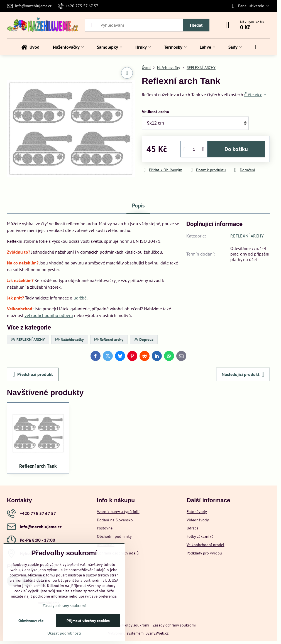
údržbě (80, 298)
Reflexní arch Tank (38, 466)
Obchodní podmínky (114, 536)
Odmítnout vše (31, 621)
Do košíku (236, 149)
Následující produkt (243, 374)
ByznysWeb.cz (157, 633)
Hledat (196, 25)
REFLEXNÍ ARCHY (247, 236)
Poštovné (105, 528)
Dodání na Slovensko (115, 520)
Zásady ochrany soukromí (174, 625)
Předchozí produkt (33, 374)
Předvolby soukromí (132, 625)
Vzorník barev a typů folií (118, 512)
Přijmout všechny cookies (88, 621)
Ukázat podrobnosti (64, 633)
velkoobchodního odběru (49, 315)
